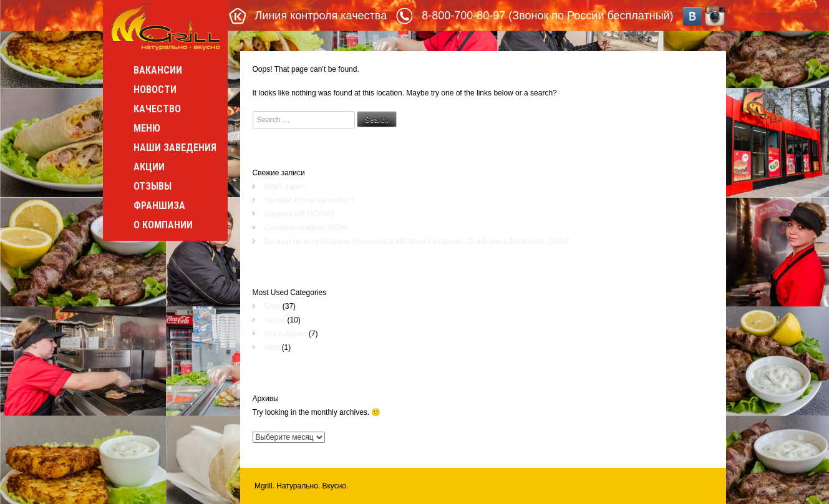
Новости (155, 90)
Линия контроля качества (321, 16)
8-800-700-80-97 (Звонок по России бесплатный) (547, 16)
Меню (147, 128)
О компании (163, 225)
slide (272, 347)
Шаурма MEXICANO (299, 214)
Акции (149, 167)
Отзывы (153, 186)
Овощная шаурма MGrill (306, 228)
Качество (157, 109)
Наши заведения (175, 148)
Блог (273, 306)
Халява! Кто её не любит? (310, 200)
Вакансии (158, 70)
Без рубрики (286, 334)
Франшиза (159, 206)
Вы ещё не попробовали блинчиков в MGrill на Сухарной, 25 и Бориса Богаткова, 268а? (417, 241)
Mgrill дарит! (286, 187)
